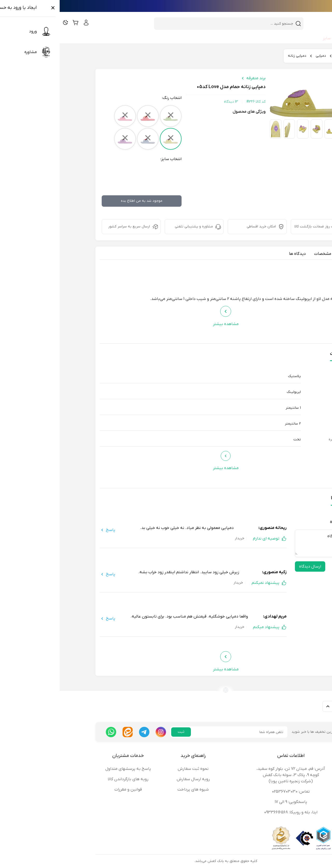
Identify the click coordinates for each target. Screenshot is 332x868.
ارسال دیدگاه (250, 566)
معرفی (285, 254)
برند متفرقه (196, 78)
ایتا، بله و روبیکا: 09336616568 (231, 812)
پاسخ (48, 530)
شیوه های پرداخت (133, 790)
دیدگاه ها (238, 254)
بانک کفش (284, 56)
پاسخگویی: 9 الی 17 (231, 802)
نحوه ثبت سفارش (133, 769)
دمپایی (261, 56)
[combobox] (166, 24)
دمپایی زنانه (237, 56)
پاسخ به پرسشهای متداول (68, 769)
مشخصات (263, 254)
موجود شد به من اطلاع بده (82, 201)
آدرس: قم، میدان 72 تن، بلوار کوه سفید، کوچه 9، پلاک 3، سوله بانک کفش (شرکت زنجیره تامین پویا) (231, 775)
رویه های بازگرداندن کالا (68, 779)
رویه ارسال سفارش (134, 779)
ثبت (121, 732)
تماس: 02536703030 (231, 792)
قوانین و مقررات (68, 790)
